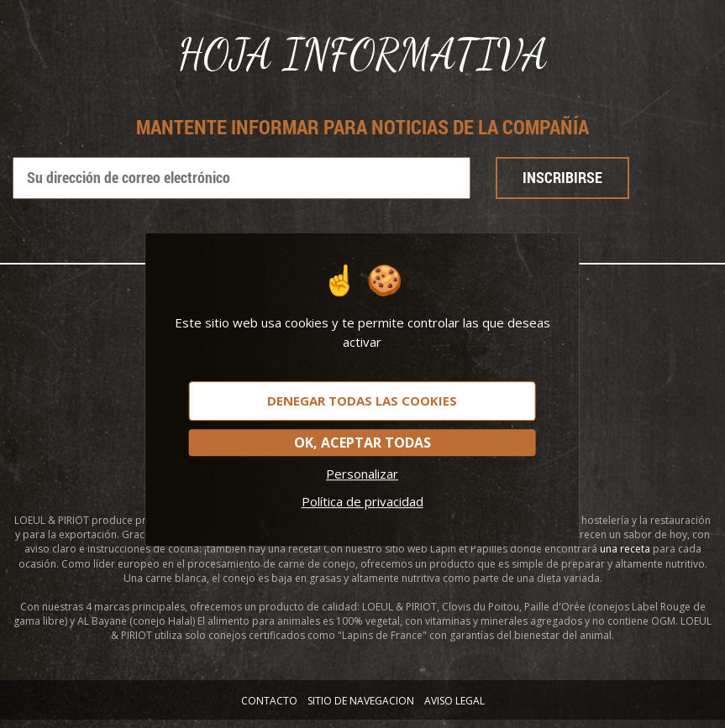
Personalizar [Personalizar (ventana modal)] (362, 474)
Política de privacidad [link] (362, 501)
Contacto (269, 701)
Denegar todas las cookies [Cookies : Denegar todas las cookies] (362, 401)
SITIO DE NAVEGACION (361, 701)
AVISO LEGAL (454, 701)
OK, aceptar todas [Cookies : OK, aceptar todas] (362, 443)
